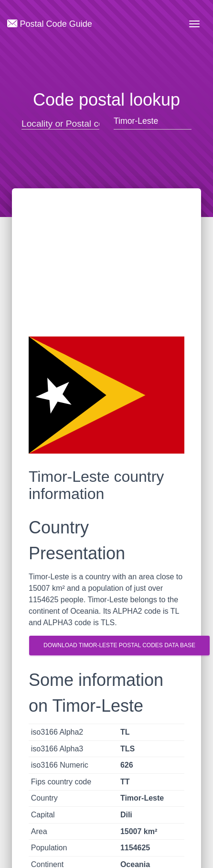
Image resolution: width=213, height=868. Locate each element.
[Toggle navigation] (194, 24)
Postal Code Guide (50, 23)
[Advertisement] (106, 272)
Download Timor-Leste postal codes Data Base (119, 645)
